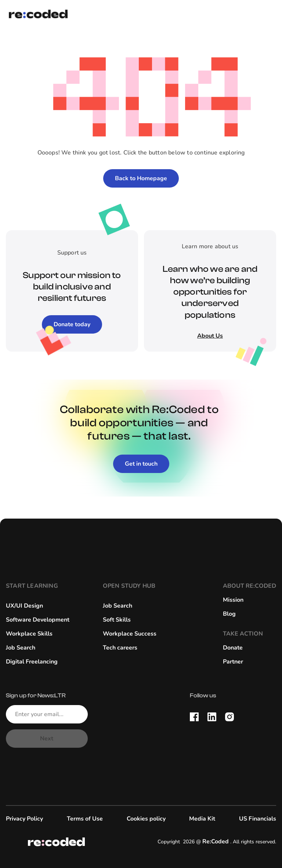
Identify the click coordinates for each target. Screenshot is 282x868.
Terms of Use (85, 819)
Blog (229, 614)
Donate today (72, 324)
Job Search (21, 648)
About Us (210, 336)
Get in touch (141, 464)
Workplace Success (130, 634)
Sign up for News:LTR (36, 696)
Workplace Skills (29, 634)
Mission (233, 600)
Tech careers (120, 648)
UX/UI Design (24, 606)
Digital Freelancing (32, 662)
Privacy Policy (24, 819)
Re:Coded (216, 842)
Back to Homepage (141, 178)
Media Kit (202, 819)
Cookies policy (146, 819)
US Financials (258, 819)
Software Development (38, 620)
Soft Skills (117, 620)
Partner (233, 662)
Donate (233, 648)
